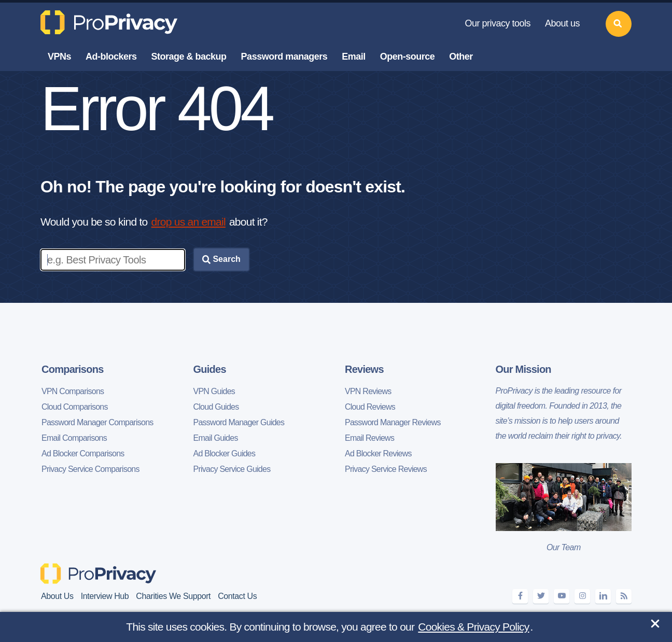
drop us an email (188, 222)
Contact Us (237, 596)
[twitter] (541, 596)
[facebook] (520, 596)
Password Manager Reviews (393, 422)
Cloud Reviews (370, 407)
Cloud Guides (216, 407)
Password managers (284, 57)
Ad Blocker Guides (225, 453)
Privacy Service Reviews (386, 469)
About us (562, 23)
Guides (210, 369)
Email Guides (216, 438)
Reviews (364, 369)
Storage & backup (189, 57)
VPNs (59, 57)
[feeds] (624, 596)
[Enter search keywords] (113, 260)
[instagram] (582, 596)
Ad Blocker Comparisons (83, 453)
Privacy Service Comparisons (90, 469)
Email (354, 57)
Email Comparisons (74, 438)
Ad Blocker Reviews (378, 453)
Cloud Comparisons (75, 407)
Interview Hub (105, 596)
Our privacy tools (498, 23)
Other (461, 57)
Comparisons (73, 369)
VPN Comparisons (73, 391)
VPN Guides (214, 391)
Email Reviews (369, 438)
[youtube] (562, 596)
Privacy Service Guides (232, 469)
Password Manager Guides (239, 422)
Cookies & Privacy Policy (473, 627)
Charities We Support (173, 596)
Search (221, 259)
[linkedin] (603, 596)
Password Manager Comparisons (97, 422)
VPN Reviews (368, 391)
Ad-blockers (111, 57)
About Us (57, 596)
